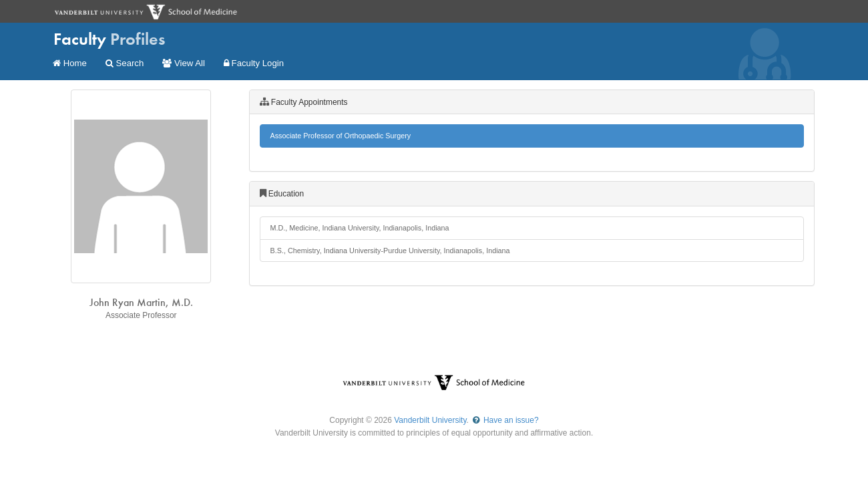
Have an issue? (504, 420)
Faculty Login (254, 63)
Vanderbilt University (430, 420)
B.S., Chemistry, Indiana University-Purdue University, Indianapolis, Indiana (390, 251)
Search (125, 63)
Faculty (110, 39)
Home (70, 63)
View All (184, 63)
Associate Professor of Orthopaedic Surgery (341, 136)
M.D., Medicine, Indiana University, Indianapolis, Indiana (360, 228)
